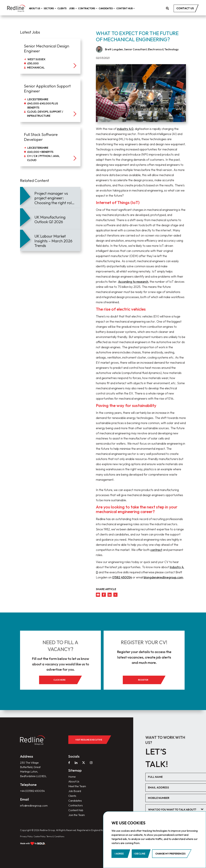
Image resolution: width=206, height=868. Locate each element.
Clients (67, 9)
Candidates (111, 9)
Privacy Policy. (28, 836)
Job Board (75, 789)
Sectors (54, 9)
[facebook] (104, 595)
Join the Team (77, 815)
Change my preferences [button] (170, 854)
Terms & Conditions (61, 836)
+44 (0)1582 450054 (34, 794)
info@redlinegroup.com (35, 809)
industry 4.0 (125, 129)
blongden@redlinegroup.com (163, 577)
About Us (40, 9)
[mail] (98, 595)
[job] (50, 56)
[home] (19, 9)
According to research (133, 282)
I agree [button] (119, 854)
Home (72, 773)
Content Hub (130, 9)
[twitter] (115, 595)
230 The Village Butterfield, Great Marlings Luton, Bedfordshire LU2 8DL (32, 769)
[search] (167, 9)
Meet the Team (79, 783)
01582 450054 (122, 577)
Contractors (92, 9)
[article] (50, 198)
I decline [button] (140, 854)
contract (156, 550)
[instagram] (92, 759)
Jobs (77, 9)
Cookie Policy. (43, 836)
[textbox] (176, 807)
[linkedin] (110, 595)
